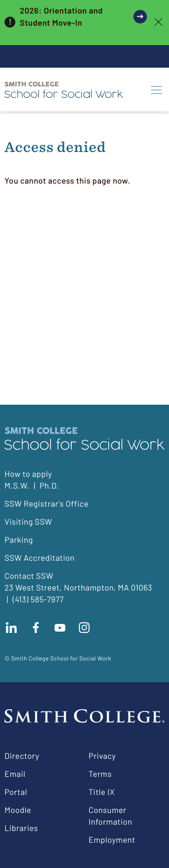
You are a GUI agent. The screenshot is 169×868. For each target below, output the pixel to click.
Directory (22, 756)
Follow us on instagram (84, 628)
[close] (158, 23)
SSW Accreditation (40, 558)
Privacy (103, 756)
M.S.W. (17, 485)
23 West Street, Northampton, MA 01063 (78, 587)
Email (15, 774)
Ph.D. (50, 485)
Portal (16, 792)
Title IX (102, 792)
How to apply (28, 474)
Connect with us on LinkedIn (11, 628)
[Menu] (156, 90)
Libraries (21, 828)
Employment (112, 840)
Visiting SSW (28, 522)
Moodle (18, 810)
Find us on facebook (36, 628)
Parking (19, 540)
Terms (100, 774)
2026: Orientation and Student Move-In (61, 16)
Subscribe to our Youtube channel (60, 628)
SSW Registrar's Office (47, 503)
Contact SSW (29, 576)
